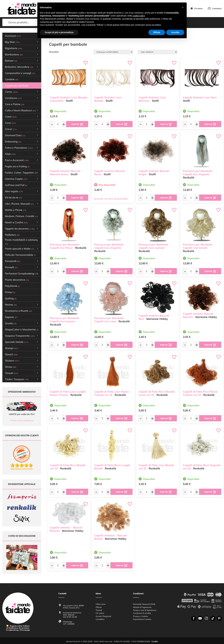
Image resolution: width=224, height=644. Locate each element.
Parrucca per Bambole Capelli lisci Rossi (65, 246)
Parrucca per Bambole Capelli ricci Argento (109, 246)
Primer (10, 292)
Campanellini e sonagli (20, 73)
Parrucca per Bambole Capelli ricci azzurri (65, 320)
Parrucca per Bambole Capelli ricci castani (153, 246)
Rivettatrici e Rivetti (18, 311)
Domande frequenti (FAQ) (144, 603)
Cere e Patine (15, 104)
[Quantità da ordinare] (58, 124)
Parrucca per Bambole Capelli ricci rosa (109, 320)
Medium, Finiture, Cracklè (21, 216)
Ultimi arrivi (101, 603)
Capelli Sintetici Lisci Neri (200, 97)
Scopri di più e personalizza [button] (59, 32)
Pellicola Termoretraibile (20, 255)
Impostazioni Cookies (142, 618)
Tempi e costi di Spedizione (145, 609)
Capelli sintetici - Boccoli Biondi (111, 537)
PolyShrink (12, 286)
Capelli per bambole (19, 86)
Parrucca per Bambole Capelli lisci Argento (198, 172)
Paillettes (12, 235)
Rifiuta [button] (157, 32)
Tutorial (99, 609)
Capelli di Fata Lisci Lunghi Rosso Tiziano (68, 393)
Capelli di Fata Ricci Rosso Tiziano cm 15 (200, 393)
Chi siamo (198, 8)
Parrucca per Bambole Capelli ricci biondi (198, 246)
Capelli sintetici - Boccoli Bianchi (66, 529)
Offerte (99, 606)
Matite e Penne (16, 210)
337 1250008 (69, 622)
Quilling (11, 298)
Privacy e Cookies (141, 615)
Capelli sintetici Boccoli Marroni (198, 315)
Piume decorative (17, 280)
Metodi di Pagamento (142, 606)
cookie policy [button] (139, 16)
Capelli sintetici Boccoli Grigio (154, 172)
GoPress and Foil (16, 185)
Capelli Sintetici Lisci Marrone (152, 99)
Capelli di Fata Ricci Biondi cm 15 (68, 467)
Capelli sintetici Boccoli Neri (154, 317)
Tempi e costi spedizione (22, 420)
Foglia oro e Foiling (17, 166)
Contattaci (217, 8)
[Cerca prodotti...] (28, 22)
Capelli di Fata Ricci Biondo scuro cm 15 (157, 393)
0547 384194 (69, 613)
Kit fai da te (14, 197)
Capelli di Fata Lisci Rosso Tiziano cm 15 (112, 393)
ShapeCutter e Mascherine (22, 329)
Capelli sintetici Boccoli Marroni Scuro (65, 172)
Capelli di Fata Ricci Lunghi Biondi (112, 467)
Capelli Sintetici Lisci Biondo (108, 99)
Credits (155, 640)
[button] (183, 7)
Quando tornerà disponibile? (111, 199)
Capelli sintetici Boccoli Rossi (110, 172)
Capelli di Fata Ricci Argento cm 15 (202, 467)
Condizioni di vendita (142, 612)
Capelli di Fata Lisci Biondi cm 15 (156, 467)
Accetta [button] (175, 32)
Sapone (11, 317)
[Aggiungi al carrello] (77, 124)
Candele (12, 79)
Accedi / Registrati (103, 615)
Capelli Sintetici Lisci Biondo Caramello (69, 99)
